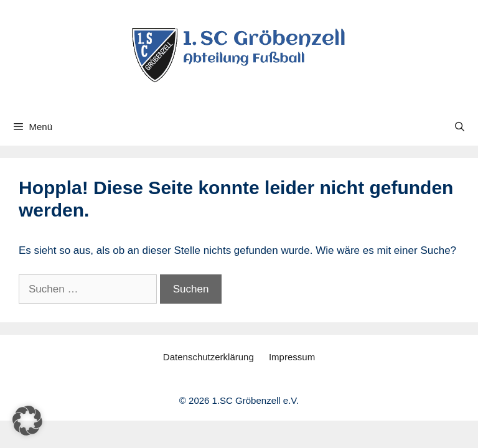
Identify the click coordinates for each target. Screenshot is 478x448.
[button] (27, 421)
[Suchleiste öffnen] (460, 127)
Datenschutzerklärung (209, 357)
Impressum (292, 357)
